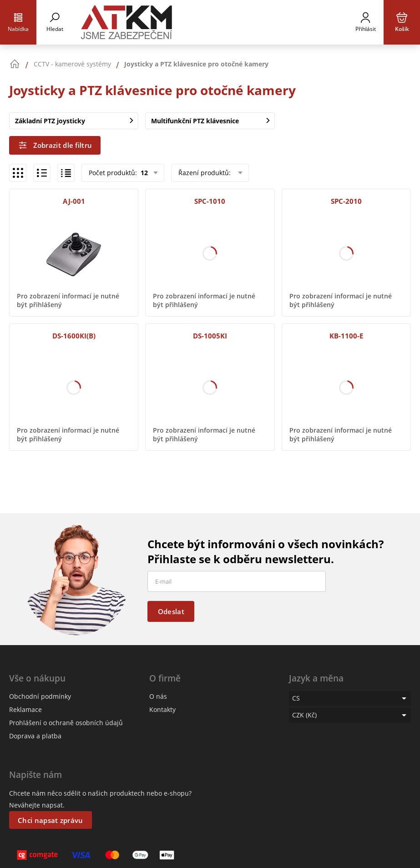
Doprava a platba (35, 736)
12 (143, 173)
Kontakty (162, 709)
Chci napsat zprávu (50, 820)
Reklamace (25, 709)
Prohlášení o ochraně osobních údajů (66, 723)
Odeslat (171, 611)
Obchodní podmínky (40, 696)
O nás (158, 696)
